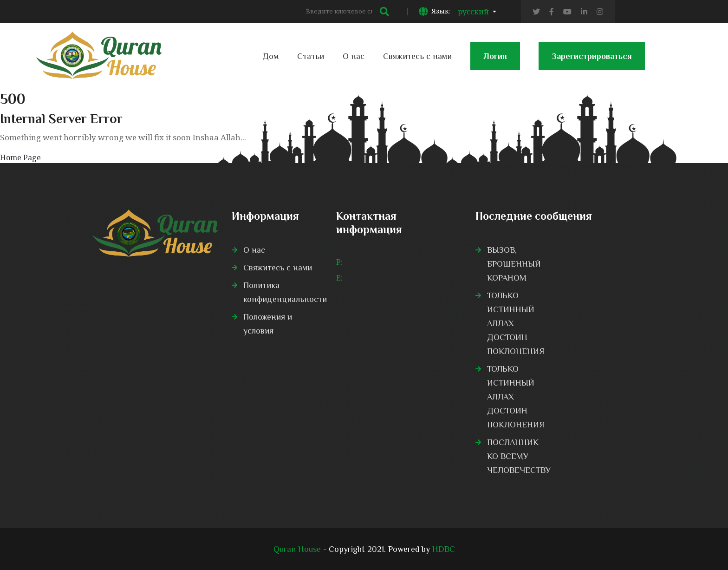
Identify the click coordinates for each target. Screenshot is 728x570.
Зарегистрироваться (592, 61)
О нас (354, 56)
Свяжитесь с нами (417, 56)
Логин (495, 61)
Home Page (20, 157)
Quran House (297, 549)
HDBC (444, 549)
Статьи (311, 56)
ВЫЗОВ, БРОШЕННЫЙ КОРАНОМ (514, 264)
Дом (270, 56)
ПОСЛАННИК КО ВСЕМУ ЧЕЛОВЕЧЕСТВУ (519, 456)
